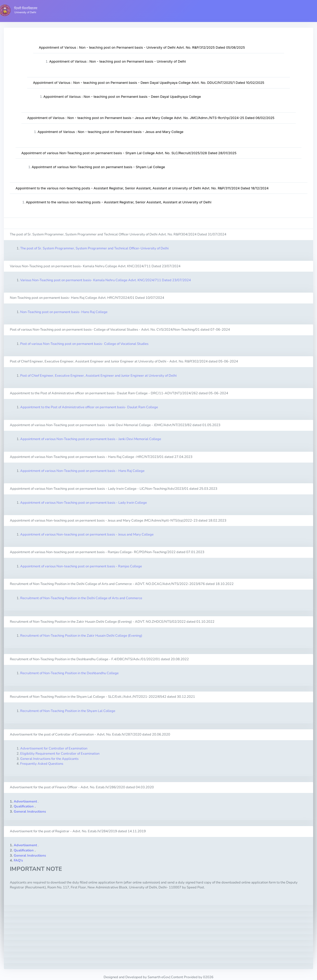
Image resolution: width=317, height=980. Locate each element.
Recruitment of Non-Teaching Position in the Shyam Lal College (68, 711)
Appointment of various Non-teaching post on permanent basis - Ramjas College (81, 566)
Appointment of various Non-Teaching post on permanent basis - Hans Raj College (82, 471)
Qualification (24, 806)
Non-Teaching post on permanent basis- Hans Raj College (64, 312)
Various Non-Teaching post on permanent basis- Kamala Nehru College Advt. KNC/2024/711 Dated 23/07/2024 (106, 280)
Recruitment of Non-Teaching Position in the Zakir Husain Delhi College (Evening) (81, 636)
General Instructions (30, 812)
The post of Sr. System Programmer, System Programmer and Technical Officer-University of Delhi (94, 248)
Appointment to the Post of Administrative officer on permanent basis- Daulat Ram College (89, 407)
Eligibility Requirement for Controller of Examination (60, 754)
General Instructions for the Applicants (49, 759)
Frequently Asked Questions (42, 764)
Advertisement (25, 801)
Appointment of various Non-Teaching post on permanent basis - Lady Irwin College (84, 503)
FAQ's (18, 860)
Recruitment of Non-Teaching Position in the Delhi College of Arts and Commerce (81, 598)
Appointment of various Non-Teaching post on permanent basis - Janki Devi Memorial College (91, 439)
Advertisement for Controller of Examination (54, 748)
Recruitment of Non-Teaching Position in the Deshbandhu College (69, 673)
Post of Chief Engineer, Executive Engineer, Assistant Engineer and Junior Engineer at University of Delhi (98, 376)
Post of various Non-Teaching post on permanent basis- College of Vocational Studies (84, 344)
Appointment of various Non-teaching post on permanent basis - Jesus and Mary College (87, 534)
